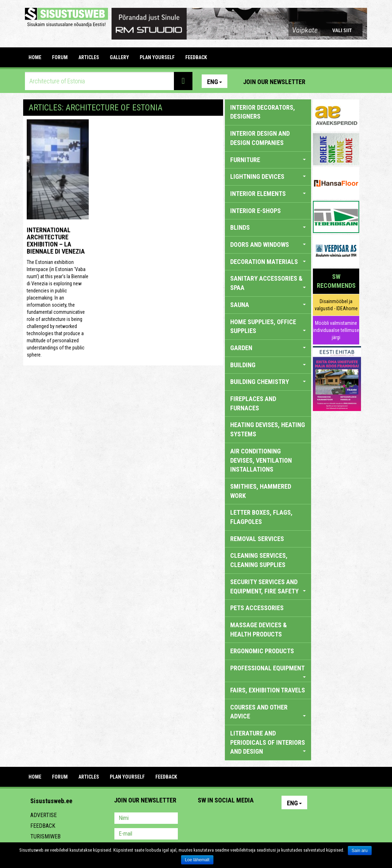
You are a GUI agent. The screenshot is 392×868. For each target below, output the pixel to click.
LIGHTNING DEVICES (268, 176)
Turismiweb (45, 836)
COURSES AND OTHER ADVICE (268, 712)
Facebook (337, 81)
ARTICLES (89, 57)
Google (266, 819)
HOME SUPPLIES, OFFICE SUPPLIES (268, 326)
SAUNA (268, 305)
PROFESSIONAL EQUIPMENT (268, 671)
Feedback (43, 826)
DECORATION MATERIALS (268, 262)
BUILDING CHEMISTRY (268, 382)
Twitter (251, 819)
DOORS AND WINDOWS (268, 245)
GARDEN (268, 348)
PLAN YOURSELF (157, 57)
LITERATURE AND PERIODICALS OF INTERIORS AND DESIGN (268, 742)
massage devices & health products (259, 630)
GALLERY (119, 57)
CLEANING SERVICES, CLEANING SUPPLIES (259, 560)
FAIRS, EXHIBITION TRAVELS (268, 690)
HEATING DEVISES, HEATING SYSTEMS (268, 429)
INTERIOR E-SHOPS (256, 211)
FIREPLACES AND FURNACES (253, 403)
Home (35, 57)
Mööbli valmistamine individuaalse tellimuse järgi (336, 330)
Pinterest (321, 81)
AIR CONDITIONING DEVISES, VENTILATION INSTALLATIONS (261, 460)
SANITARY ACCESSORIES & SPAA (268, 283)
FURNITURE (268, 160)
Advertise (43, 815)
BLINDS (268, 227)
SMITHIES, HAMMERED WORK (261, 491)
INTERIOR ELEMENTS (268, 194)
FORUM (60, 57)
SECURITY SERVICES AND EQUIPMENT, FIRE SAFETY (268, 586)
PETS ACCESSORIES (257, 608)
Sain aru (360, 851)
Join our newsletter (274, 82)
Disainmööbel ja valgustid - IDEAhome (336, 305)
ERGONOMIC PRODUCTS (262, 651)
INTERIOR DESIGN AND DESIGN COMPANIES (260, 138)
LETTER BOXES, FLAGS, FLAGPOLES (261, 517)
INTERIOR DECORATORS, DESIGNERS (263, 112)
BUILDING (268, 365)
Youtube (352, 81)
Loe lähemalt (197, 860)
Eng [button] (215, 82)
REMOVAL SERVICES (257, 539)
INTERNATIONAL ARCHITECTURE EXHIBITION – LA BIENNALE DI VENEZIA (56, 240)
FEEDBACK (196, 57)
